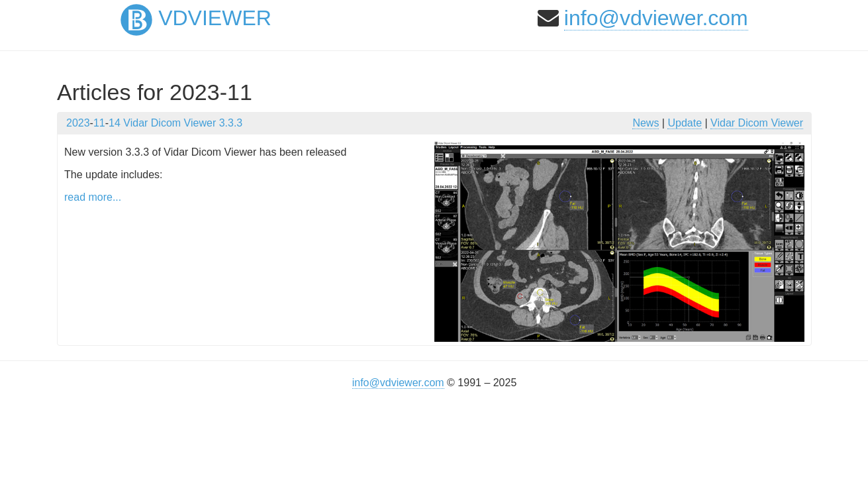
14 (115, 123)
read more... (93, 197)
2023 (78, 123)
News (646, 123)
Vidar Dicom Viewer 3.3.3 (183, 123)
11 (99, 123)
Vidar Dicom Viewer (757, 123)
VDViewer (196, 18)
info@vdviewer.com (656, 18)
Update (685, 123)
